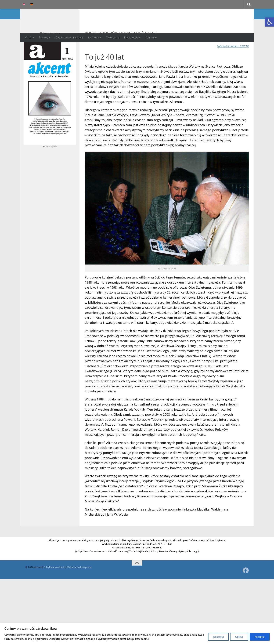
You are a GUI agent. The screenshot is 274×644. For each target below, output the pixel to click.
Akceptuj (260, 637)
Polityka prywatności (54, 581)
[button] (269, 22)
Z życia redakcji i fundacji (69, 37)
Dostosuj (218, 637)
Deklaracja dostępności (80, 581)
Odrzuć (239, 637)
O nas (28, 37)
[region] (137, 634)
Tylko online (113, 37)
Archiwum (93, 37)
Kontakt (150, 37)
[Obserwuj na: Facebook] (246, 584)
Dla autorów (131, 37)
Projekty (44, 37)
